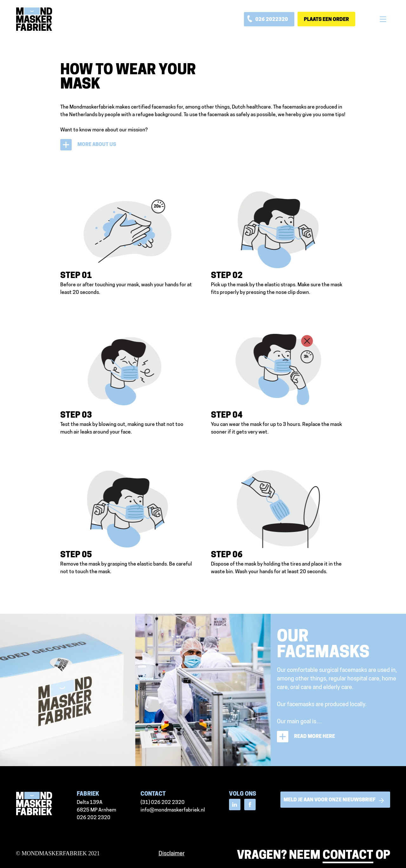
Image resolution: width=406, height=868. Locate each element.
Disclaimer (172, 854)
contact (348, 856)
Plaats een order (326, 20)
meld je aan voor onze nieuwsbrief (335, 800)
